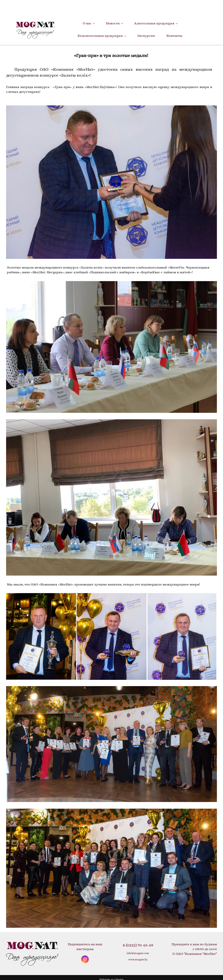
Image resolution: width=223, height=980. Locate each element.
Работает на (111, 974)
